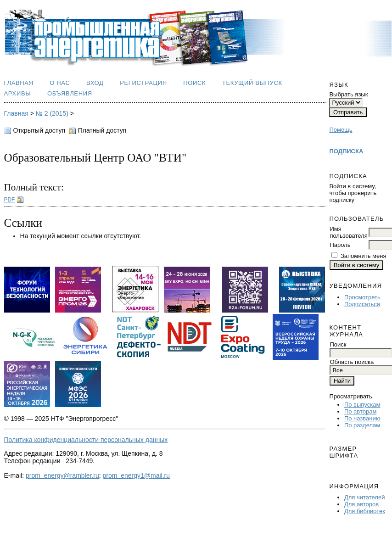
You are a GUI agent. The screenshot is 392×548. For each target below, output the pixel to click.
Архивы (18, 93)
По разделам (362, 425)
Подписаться (362, 304)
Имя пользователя (348, 232)
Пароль (340, 245)
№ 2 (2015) (52, 113)
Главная (19, 83)
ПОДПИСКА (346, 151)
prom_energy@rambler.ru (62, 475)
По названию (362, 418)
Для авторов (361, 504)
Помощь (341, 130)
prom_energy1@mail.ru (137, 475)
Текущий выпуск (252, 83)
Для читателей (365, 497)
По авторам (360, 411)
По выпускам (362, 405)
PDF (10, 200)
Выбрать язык (348, 94)
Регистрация (143, 83)
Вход (95, 83)
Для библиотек (365, 511)
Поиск (194, 83)
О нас (60, 83)
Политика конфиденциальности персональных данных (86, 440)
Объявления (70, 93)
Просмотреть (362, 297)
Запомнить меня (363, 256)
